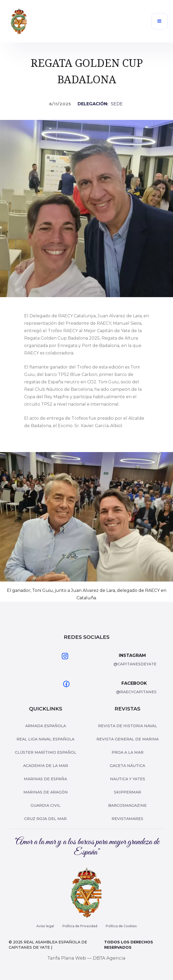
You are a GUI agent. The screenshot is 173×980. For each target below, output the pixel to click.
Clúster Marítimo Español (46, 752)
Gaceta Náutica (127, 766)
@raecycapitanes (136, 692)
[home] (19, 21)
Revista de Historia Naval (128, 726)
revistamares (127, 819)
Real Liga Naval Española (45, 739)
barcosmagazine (127, 805)
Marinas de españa (45, 779)
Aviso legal (45, 926)
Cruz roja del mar (45, 819)
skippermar (128, 792)
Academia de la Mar (46, 766)
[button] (159, 21)
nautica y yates (128, 779)
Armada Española (46, 726)
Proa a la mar (128, 752)
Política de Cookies (121, 926)
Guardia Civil (46, 805)
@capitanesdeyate (135, 664)
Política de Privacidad (80, 926)
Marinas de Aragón (46, 792)
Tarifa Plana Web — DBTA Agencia (86, 958)
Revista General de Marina (128, 739)
